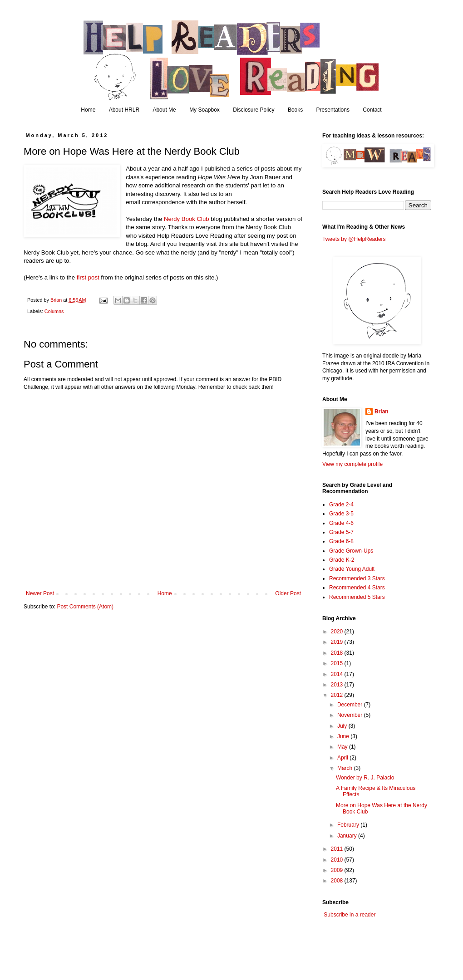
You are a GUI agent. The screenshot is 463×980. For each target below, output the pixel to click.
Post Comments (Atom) (85, 607)
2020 (338, 632)
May (343, 747)
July (343, 726)
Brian (382, 412)
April (343, 758)
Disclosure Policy (254, 110)
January (348, 836)
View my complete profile (352, 464)
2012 (338, 695)
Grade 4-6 (341, 523)
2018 (338, 653)
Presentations (333, 110)
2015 (338, 663)
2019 (338, 642)
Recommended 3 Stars (357, 578)
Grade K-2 (342, 560)
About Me (164, 110)
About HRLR (124, 110)
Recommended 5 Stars (357, 597)
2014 (338, 674)
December (351, 705)
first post (88, 277)
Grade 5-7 (341, 532)
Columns (54, 311)
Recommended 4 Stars (357, 588)
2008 (338, 881)
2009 (338, 870)
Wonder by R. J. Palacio (365, 778)
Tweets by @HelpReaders (354, 239)
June (344, 736)
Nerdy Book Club (187, 219)
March (346, 768)
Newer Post (40, 593)
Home (88, 110)
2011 (338, 849)
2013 (338, 685)
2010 (338, 860)
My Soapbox (204, 110)
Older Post (288, 593)
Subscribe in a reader (350, 915)
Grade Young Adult (352, 569)
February (349, 825)
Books (295, 110)
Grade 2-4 (341, 505)
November (351, 715)
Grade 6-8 (341, 541)
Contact (372, 110)
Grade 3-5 (341, 514)
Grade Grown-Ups (351, 551)
